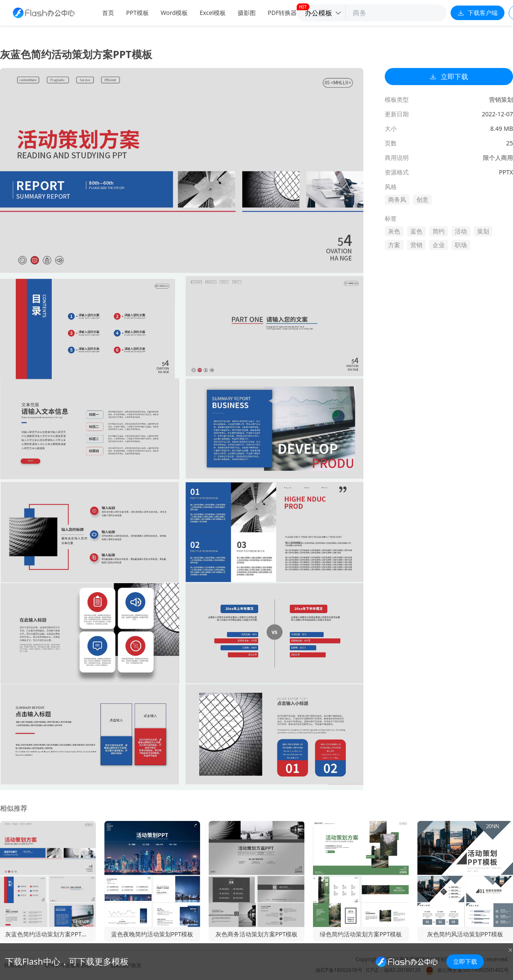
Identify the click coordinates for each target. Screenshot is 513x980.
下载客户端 (478, 13)
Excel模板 (213, 13)
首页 (108, 13)
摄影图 (247, 13)
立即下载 (449, 77)
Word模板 (174, 13)
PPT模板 (137, 13)
